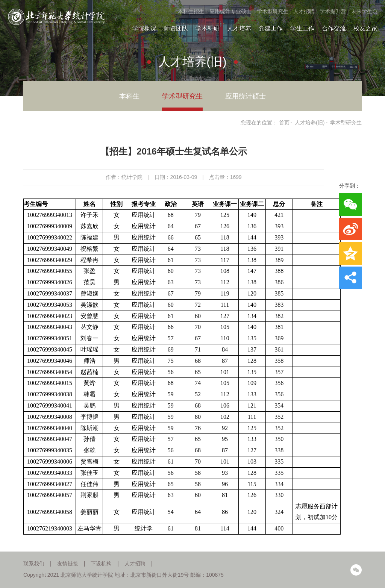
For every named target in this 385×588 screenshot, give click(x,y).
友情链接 (68, 564)
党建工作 (271, 28)
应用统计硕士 (246, 96)
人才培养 (239, 28)
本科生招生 (191, 11)
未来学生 (362, 11)
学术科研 (208, 28)
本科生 (129, 96)
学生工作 (302, 28)
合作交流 (334, 28)
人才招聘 (304, 11)
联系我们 (34, 564)
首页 (284, 123)
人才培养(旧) (310, 123)
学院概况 (144, 28)
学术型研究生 (273, 11)
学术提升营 (333, 11)
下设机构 (101, 564)
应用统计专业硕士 (230, 11)
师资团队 (176, 28)
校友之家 (365, 28)
